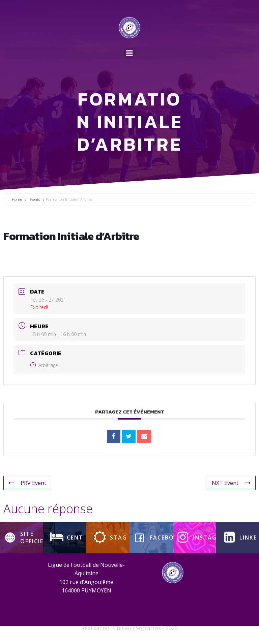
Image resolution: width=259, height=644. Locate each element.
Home (17, 205)
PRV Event (27, 489)
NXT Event (231, 489)
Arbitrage (44, 371)
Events (35, 205)
